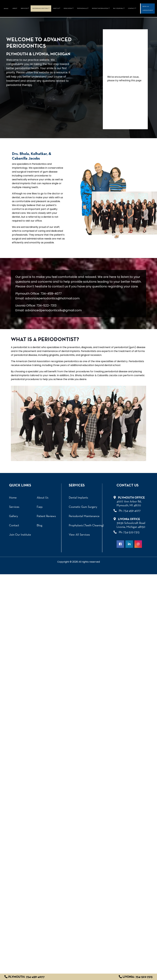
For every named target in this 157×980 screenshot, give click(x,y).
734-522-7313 (46, 306)
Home (13, 498)
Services (24, 8)
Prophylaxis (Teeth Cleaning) (86, 526)
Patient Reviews (46, 516)
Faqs (40, 507)
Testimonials (82, 8)
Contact (14, 526)
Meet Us (56, 8)
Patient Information (100, 8)
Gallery (14, 516)
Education (68, 8)
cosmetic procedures (36, 176)
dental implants (71, 351)
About (15, 8)
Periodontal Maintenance (84, 516)
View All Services (79, 535)
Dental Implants (78, 498)
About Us (43, 498)
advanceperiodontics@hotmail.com (52, 298)
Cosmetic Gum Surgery (83, 507)
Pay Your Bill (118, 8)
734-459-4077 (51, 294)
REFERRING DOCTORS (40, 8)
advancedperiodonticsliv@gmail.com (53, 310)
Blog (39, 526)
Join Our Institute (20, 535)
